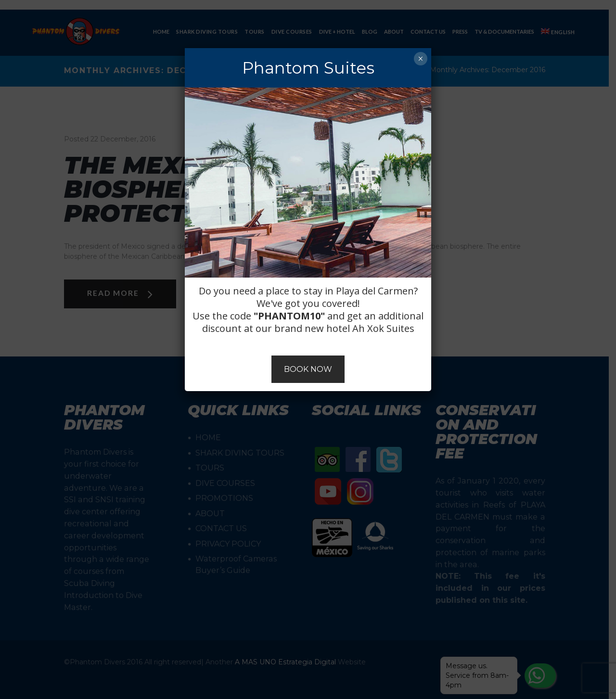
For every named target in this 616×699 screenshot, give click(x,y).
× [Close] (420, 59)
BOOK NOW (308, 369)
